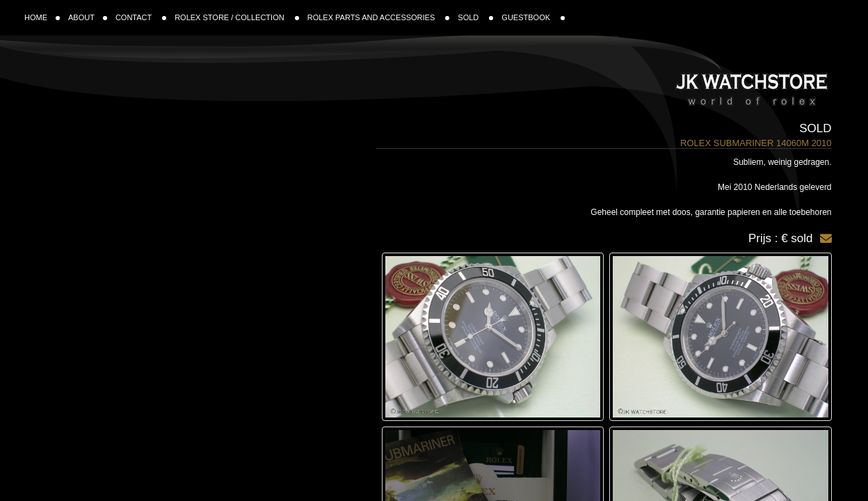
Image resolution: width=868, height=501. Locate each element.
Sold (815, 128)
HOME (42, 17)
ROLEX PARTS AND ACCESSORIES (379, 17)
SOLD (475, 17)
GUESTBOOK (533, 17)
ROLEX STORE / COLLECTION (237, 17)
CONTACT (141, 17)
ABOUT (88, 17)
